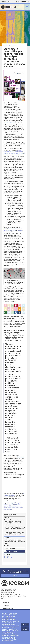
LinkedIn (22, 1)
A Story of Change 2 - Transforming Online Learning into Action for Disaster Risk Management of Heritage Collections (15, 522)
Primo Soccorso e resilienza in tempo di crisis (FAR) (13, 230)
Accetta (25, 624)
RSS (26, 1)
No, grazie (25, 629)
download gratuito (9, 122)
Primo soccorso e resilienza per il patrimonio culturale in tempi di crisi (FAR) (15, 542)
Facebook (16, 1)
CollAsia (19, 230)
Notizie (16, 46)
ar (9, 2)
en (2, 2)
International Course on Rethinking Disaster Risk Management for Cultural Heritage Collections (15, 534)
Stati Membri (6, 607)
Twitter (20, 1)
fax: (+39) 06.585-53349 (21, 596)
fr (4, 2)
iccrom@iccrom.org (8, 598)
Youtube (24, 1)
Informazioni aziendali (8, 609)
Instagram (18, 1)
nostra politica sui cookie (9, 639)
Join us (15, 576)
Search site (28, 1)
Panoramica (6, 605)
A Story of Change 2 (18, 457)
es (6, 2)
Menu (27, 7)
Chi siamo (6, 603)
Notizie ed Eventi (8, 46)
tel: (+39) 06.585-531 (8, 596)
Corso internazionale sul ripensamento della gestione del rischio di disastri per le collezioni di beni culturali (14, 152)
